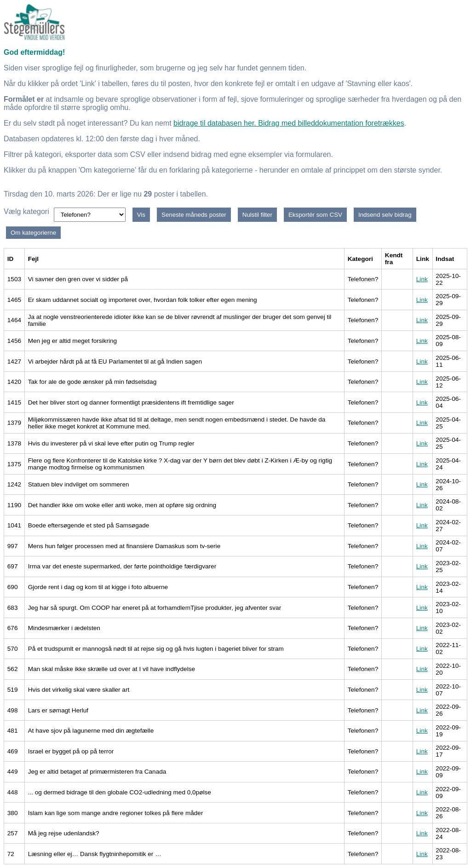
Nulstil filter (257, 215)
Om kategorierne (33, 233)
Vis (141, 215)
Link (422, 279)
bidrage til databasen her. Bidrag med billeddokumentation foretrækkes (289, 123)
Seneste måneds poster (194, 215)
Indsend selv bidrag (385, 215)
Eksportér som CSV (315, 215)
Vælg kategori (26, 211)
